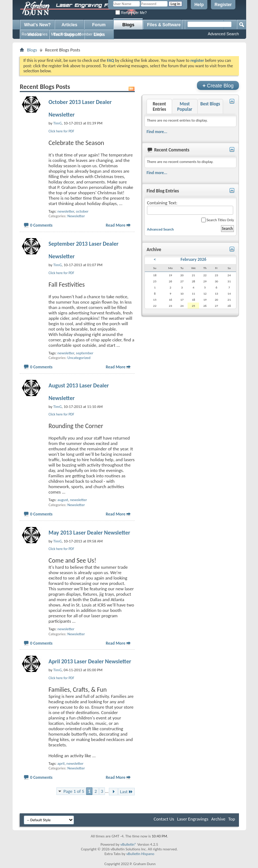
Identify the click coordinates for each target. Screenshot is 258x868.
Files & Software (164, 25)
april (61, 764)
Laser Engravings (193, 819)
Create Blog (218, 85)
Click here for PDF (61, 131)
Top (232, 819)
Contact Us (164, 819)
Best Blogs (210, 104)
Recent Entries (34, 34)
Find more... (157, 132)
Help (199, 5)
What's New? (37, 25)
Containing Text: (190, 207)
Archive (218, 819)
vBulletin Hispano (140, 854)
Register (223, 5)
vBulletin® (128, 844)
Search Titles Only (218, 220)
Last (126, 792)
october (82, 211)
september (84, 353)
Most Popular (63, 34)
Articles (69, 25)
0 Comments (41, 225)
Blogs (128, 25)
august (63, 500)
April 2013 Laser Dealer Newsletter (90, 661)
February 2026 (193, 259)
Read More (116, 225)
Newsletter (76, 216)
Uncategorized (79, 358)
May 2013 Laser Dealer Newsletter (89, 533)
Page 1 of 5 (74, 791)
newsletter (66, 211)
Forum (99, 25)
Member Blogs (91, 34)
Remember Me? (131, 13)
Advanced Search (223, 34)
